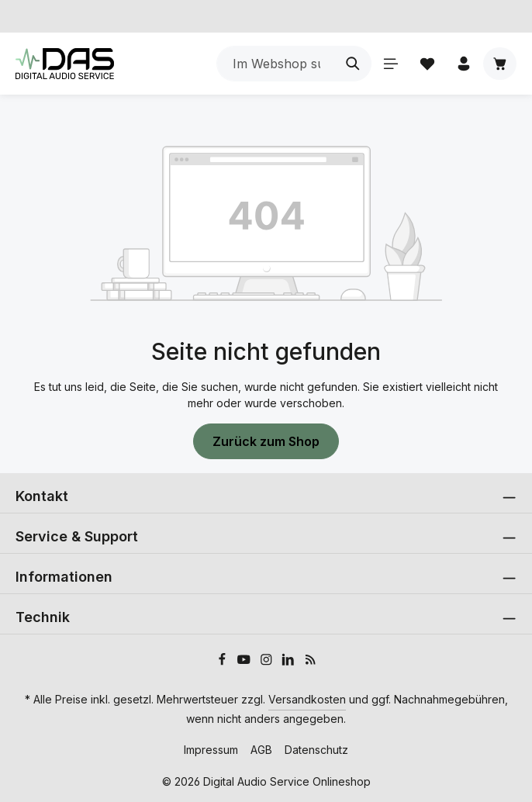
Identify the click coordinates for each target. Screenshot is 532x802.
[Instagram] (268, 662)
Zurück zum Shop (266, 441)
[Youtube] (245, 662)
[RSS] (311, 662)
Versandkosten (307, 699)
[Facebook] (224, 662)
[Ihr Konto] (463, 64)
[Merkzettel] (427, 64)
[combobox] (275, 64)
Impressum (211, 750)
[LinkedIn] (290, 662)
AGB (261, 750)
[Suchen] (352, 64)
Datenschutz (316, 750)
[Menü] (390, 64)
